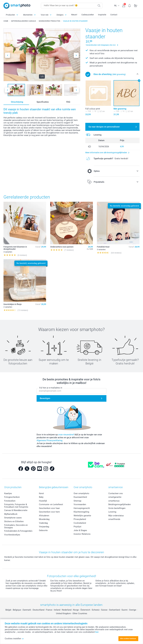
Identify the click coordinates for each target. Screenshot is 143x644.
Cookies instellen (14, 639)
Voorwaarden (80, 504)
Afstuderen (44, 516)
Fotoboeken (10, 501)
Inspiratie (102, 15)
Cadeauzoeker (88, 15)
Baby (41, 497)
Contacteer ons (116, 493)
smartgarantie (115, 497)
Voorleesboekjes (12, 535)
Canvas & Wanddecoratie (16, 510)
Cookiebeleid (80, 523)
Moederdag (44, 519)
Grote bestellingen (117, 508)
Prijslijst (77, 527)
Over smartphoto (81, 493)
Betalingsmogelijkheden (120, 504)
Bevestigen (45, 398)
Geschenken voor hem (49, 512)
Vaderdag (43, 523)
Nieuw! (74, 15)
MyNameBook (11, 514)
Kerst (41, 493)
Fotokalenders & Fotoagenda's (18, 531)
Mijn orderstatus (116, 516)
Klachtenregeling (81, 512)
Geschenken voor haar (49, 508)
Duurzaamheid (80, 497)
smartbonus (114, 501)
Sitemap (77, 501)
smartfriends (114, 519)
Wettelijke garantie (82, 516)
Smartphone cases (13, 518)
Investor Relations (82, 534)
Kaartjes (8, 493)
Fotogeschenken (12, 497)
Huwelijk (43, 501)
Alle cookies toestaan (128, 639)
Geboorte (43, 530)
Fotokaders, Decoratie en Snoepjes (16, 526)
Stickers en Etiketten (14, 521)
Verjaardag (44, 527)
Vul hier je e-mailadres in (51, 388)
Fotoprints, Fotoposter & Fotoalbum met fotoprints (16, 506)
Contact (114, 15)
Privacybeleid (80, 519)
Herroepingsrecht (82, 508)
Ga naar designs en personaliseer (104, 127)
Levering (112, 512)
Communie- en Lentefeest (51, 504)
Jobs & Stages (80, 530)
